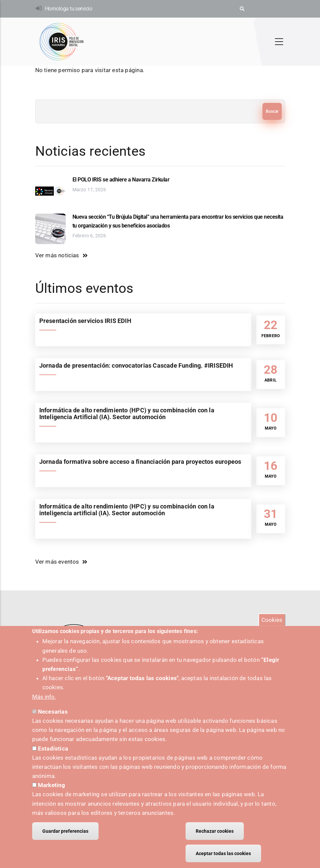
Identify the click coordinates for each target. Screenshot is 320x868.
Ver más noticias (57, 255)
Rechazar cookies (215, 838)
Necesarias (53, 719)
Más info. (44, 704)
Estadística (53, 756)
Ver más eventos (57, 562)
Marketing (52, 793)
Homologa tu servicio (69, 9)
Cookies (272, 627)
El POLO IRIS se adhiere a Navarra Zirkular (121, 180)
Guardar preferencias (65, 838)
